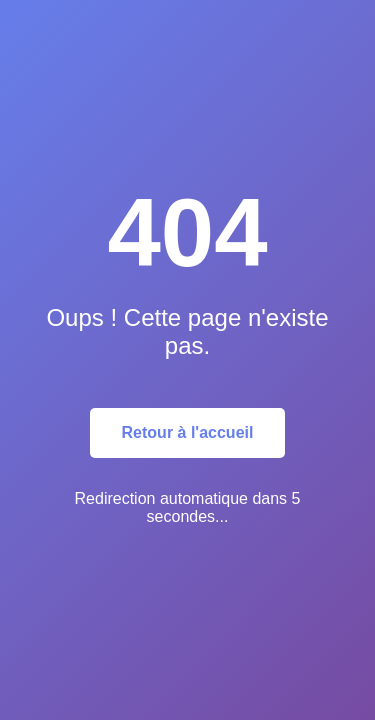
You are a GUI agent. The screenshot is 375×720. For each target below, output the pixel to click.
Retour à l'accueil (188, 432)
